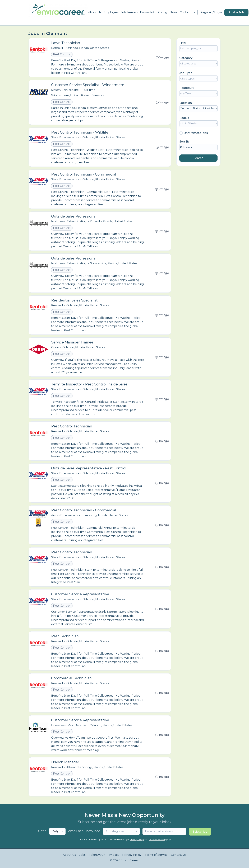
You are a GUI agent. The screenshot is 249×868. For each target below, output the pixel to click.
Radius (184, 118)
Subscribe (200, 832)
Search (198, 158)
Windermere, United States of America (78, 95)
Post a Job (236, 12)
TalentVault (97, 855)
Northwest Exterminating (69, 221)
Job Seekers (129, 12)
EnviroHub (148, 12)
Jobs (82, 855)
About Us (95, 12)
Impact (114, 855)
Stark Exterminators (65, 137)
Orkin (55, 347)
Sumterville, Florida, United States (114, 263)
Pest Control (62, 54)
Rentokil (57, 48)
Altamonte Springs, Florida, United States (95, 767)
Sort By (184, 142)
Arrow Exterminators (66, 515)
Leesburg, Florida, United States (106, 515)
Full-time (89, 90)
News (173, 12)
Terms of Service (157, 839)
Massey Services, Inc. (65, 90)
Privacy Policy (137, 839)
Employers (111, 12)
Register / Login (211, 12)
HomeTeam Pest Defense (69, 725)
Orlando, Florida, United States (88, 48)
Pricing (162, 12)
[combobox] (198, 64)
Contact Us (187, 12)
